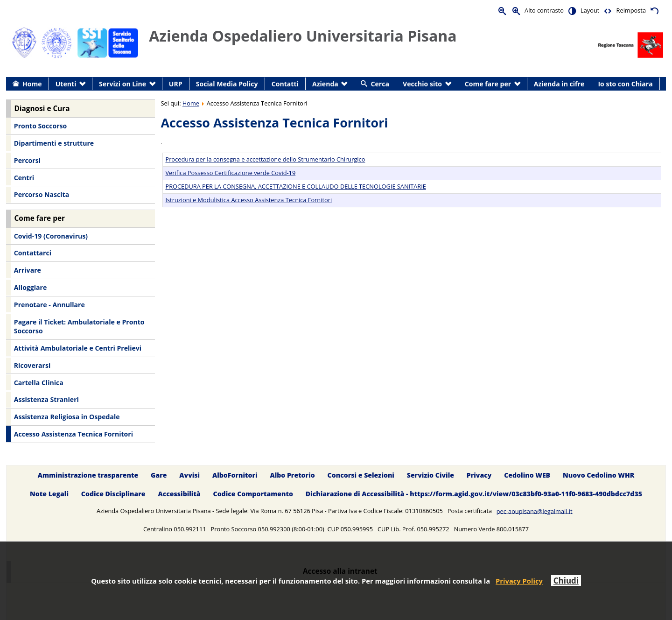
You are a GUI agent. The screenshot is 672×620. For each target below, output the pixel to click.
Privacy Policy (519, 581)
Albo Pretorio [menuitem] (292, 475)
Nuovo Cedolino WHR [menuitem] (598, 475)
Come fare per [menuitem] (488, 84)
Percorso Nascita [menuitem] (42, 194)
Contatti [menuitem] (285, 84)
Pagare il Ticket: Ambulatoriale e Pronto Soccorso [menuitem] (79, 327)
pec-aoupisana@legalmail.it (535, 511)
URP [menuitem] (176, 84)
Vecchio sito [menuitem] (422, 84)
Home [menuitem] (32, 84)
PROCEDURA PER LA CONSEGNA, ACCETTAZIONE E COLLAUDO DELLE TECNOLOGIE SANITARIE (295, 186)
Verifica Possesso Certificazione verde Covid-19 (230, 173)
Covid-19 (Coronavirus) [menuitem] (51, 236)
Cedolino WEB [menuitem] (527, 475)
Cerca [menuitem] (380, 84)
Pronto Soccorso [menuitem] (40, 126)
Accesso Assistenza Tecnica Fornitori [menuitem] (73, 434)
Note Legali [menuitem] (49, 494)
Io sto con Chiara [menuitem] (625, 84)
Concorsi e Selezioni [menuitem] (361, 475)
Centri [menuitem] (24, 178)
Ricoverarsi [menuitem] (32, 365)
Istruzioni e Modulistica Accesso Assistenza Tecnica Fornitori (248, 200)
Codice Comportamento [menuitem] (253, 494)
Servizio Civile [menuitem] (430, 475)
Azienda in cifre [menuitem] (559, 84)
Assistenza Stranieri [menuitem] (46, 399)
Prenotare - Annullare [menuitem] (49, 305)
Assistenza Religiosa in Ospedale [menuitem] (67, 417)
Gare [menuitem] (159, 475)
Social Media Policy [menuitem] (227, 84)
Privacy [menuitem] (479, 475)
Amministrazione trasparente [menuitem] (88, 475)
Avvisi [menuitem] (189, 475)
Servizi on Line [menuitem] (122, 84)
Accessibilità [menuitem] (179, 494)
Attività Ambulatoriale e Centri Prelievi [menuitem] (78, 348)
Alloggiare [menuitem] (30, 287)
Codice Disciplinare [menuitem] (113, 494)
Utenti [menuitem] (66, 84)
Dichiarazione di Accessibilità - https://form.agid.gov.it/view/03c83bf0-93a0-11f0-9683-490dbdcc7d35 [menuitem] (474, 494)
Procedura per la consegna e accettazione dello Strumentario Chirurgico (265, 159)
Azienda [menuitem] (325, 84)
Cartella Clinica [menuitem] (39, 383)
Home (191, 103)
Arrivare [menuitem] (28, 270)
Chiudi (566, 581)
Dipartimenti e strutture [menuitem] (54, 143)
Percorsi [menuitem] (27, 160)
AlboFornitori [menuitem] (235, 475)
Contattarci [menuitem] (33, 253)
